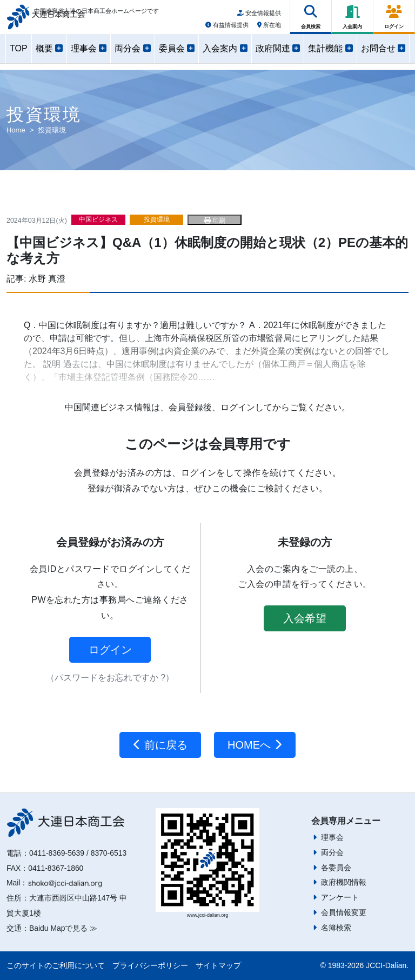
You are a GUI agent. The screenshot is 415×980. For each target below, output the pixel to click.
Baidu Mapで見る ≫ (63, 928)
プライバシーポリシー (150, 965)
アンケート (340, 897)
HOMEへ (255, 745)
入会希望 (305, 618)
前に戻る (160, 745)
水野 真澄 (47, 279)
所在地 (269, 29)
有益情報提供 (227, 29)
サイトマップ (218, 965)
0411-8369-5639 (57, 853)
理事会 (332, 837)
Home (16, 130)
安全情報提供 (259, 17)
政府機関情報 (344, 882)
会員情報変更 (344, 912)
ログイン (110, 650)
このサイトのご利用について (56, 965)
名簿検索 (336, 928)
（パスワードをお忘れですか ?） (110, 678)
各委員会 (336, 868)
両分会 (332, 852)
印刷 (215, 221)
